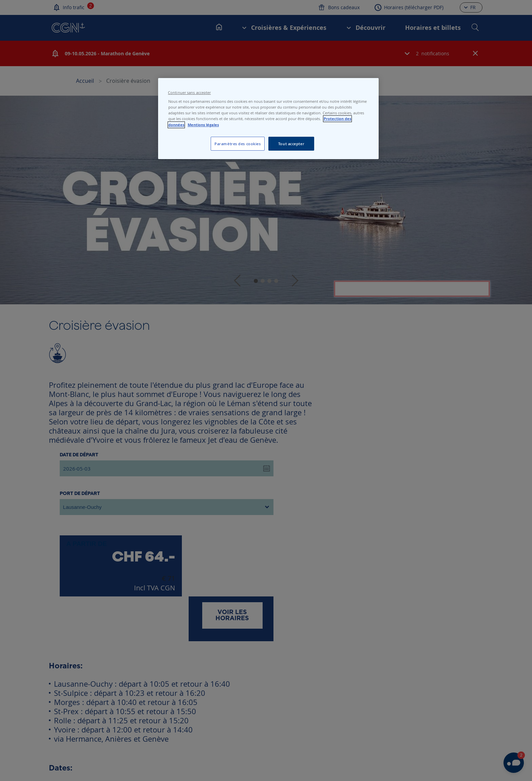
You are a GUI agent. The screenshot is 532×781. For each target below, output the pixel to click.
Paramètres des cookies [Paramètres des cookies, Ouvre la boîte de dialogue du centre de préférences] (238, 144)
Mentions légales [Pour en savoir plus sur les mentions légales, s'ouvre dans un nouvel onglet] (203, 125)
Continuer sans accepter (189, 93)
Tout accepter (291, 144)
